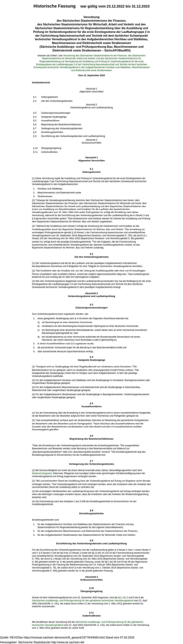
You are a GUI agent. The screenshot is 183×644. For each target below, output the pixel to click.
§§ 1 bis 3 (123, 597)
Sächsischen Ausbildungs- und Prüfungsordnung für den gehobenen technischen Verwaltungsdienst (83, 600)
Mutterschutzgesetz (42, 473)
